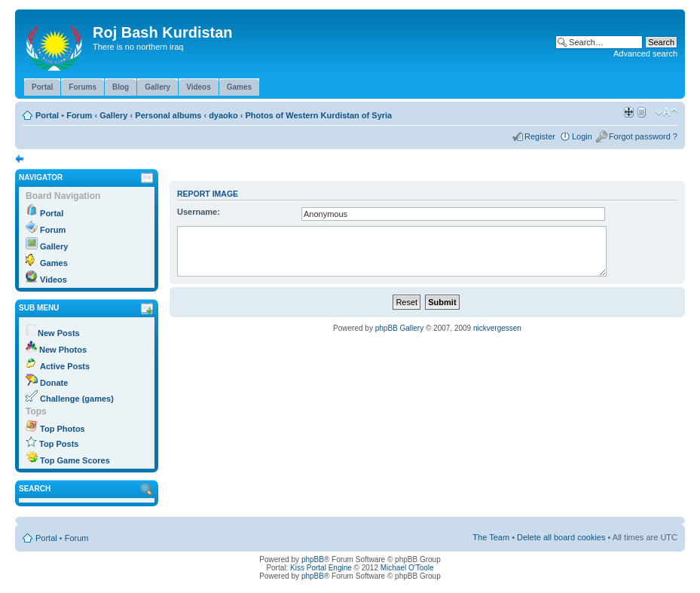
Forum (79, 115)
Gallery (113, 115)
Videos (53, 280)
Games (54, 263)
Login (582, 136)
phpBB (313, 559)
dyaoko (223, 115)
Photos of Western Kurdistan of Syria (318, 115)
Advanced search (645, 53)
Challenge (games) (77, 399)
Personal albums (168, 115)
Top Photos (63, 429)
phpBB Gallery (399, 328)
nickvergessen (497, 328)
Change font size (666, 112)
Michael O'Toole (407, 568)
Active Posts (65, 366)
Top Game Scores (75, 460)
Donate (54, 383)
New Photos (63, 350)
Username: (199, 212)
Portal (47, 115)
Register (540, 136)
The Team (491, 537)
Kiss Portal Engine (321, 568)
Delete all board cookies (561, 537)
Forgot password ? (643, 136)
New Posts (59, 333)
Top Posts (59, 444)
